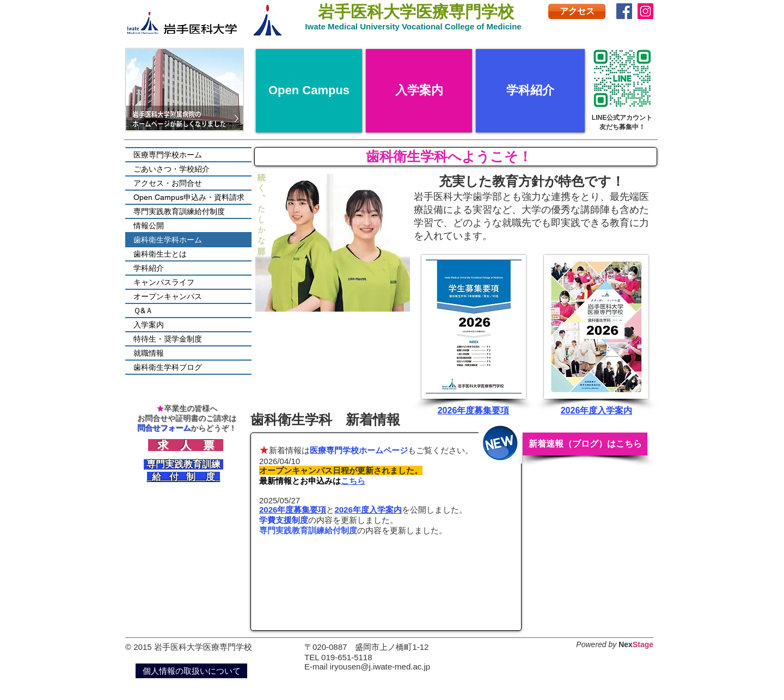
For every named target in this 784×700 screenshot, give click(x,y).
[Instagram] (645, 11)
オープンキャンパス (168, 296)
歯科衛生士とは (160, 254)
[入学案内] (419, 91)
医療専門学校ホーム (168, 155)
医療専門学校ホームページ (359, 450)
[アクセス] (577, 11)
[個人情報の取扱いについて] (191, 671)
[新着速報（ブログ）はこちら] (585, 444)
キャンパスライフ (164, 282)
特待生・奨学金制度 (168, 339)
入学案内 (149, 325)
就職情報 (149, 353)
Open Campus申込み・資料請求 (189, 197)
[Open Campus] (309, 91)
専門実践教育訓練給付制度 (308, 530)
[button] (333, 243)
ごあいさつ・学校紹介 (171, 169)
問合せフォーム (164, 428)
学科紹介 (149, 268)
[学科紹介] (530, 91)
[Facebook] (624, 11)
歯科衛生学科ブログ (168, 367)
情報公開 (149, 226)
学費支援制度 (284, 520)
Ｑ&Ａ (143, 311)
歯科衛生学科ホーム (168, 240)
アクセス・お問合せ (168, 183)
